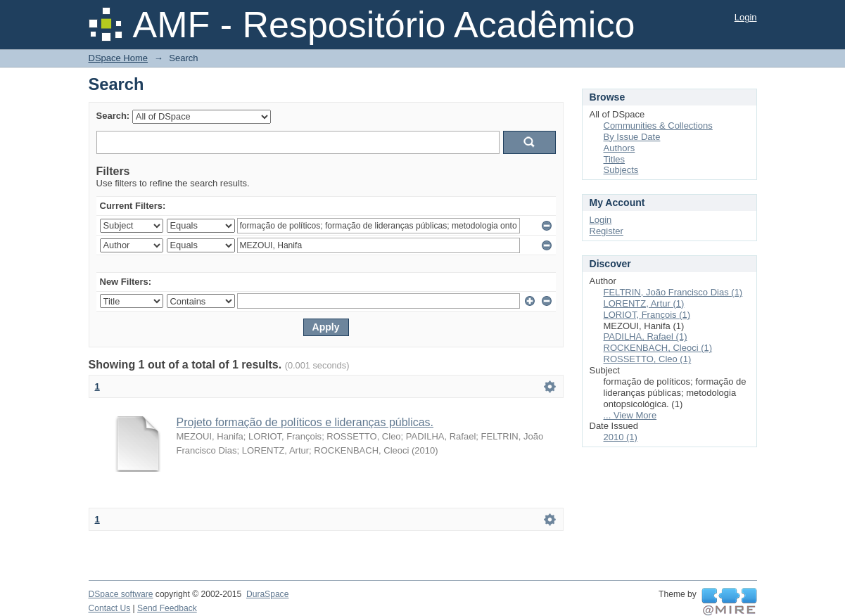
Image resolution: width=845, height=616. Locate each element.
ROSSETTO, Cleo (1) (648, 359)
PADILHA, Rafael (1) (646, 336)
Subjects (621, 170)
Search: (113, 116)
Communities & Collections (658, 126)
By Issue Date (632, 137)
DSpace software (121, 594)
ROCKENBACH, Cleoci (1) (658, 348)
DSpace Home (119, 58)
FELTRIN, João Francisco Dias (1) (673, 292)
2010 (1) (621, 437)
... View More (630, 415)
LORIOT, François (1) (647, 315)
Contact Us (110, 608)
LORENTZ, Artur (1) (644, 303)
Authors (620, 148)
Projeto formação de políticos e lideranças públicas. (305, 422)
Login (746, 17)
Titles (615, 159)
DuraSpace (267, 594)
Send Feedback (167, 608)
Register (606, 231)
